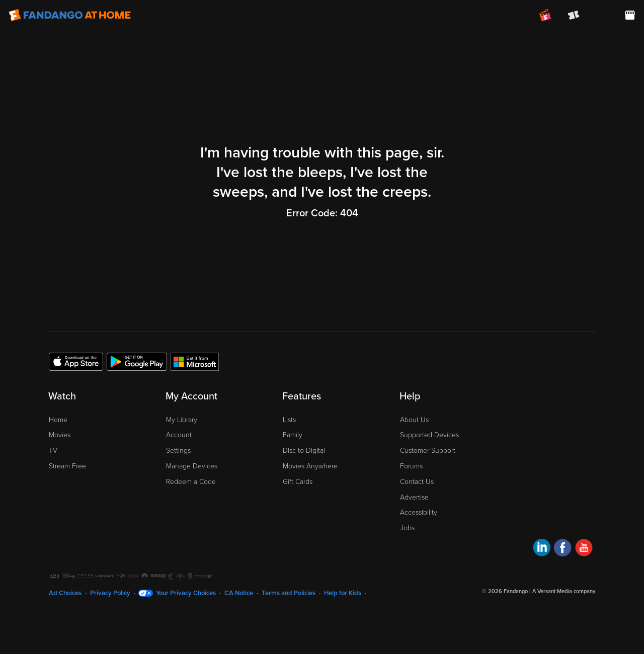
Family (293, 435)
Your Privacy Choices (186, 593)
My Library (182, 420)
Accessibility (419, 512)
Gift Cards (298, 482)
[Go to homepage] (70, 15)
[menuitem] (602, 15)
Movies (60, 435)
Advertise (414, 497)
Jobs (407, 528)
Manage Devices (192, 466)
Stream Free (67, 466)
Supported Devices (429, 435)
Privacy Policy (110, 593)
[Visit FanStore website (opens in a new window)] (630, 15)
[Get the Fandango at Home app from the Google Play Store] (137, 361)
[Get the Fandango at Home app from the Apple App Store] (76, 361)
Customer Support (428, 451)
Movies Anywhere (310, 466)
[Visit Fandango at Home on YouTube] (584, 549)
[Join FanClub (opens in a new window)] (545, 15)
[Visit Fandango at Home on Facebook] (563, 549)
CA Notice (239, 593)
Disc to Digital (304, 451)
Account (179, 435)
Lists (289, 420)
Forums (411, 466)
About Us (414, 420)
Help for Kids (343, 593)
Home (58, 420)
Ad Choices (65, 593)
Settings (178, 451)
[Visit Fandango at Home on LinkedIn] (542, 549)
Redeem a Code (191, 482)
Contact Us (417, 482)
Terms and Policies (289, 593)
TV (53, 451)
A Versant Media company (564, 591)
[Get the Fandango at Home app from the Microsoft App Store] (195, 361)
